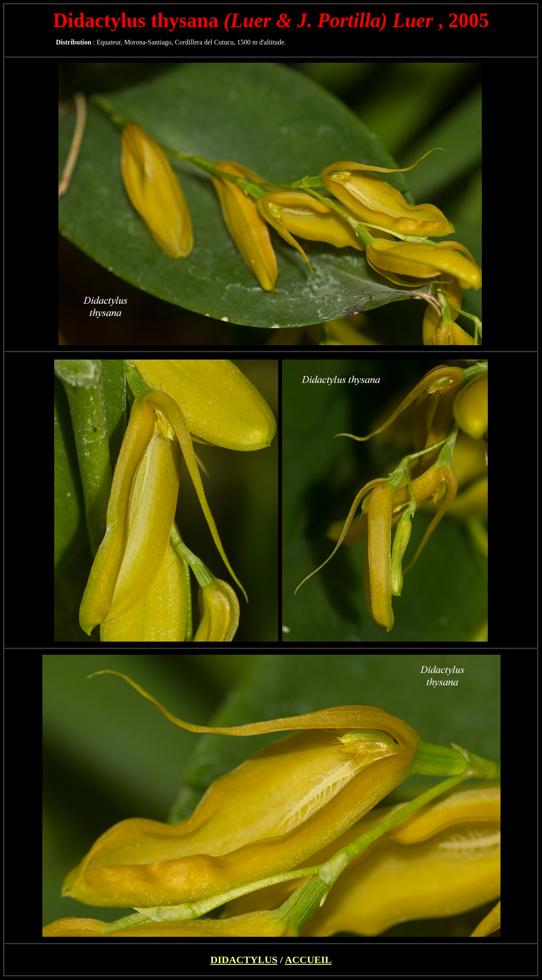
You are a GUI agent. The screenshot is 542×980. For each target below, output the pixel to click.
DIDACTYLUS (244, 960)
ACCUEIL (308, 960)
